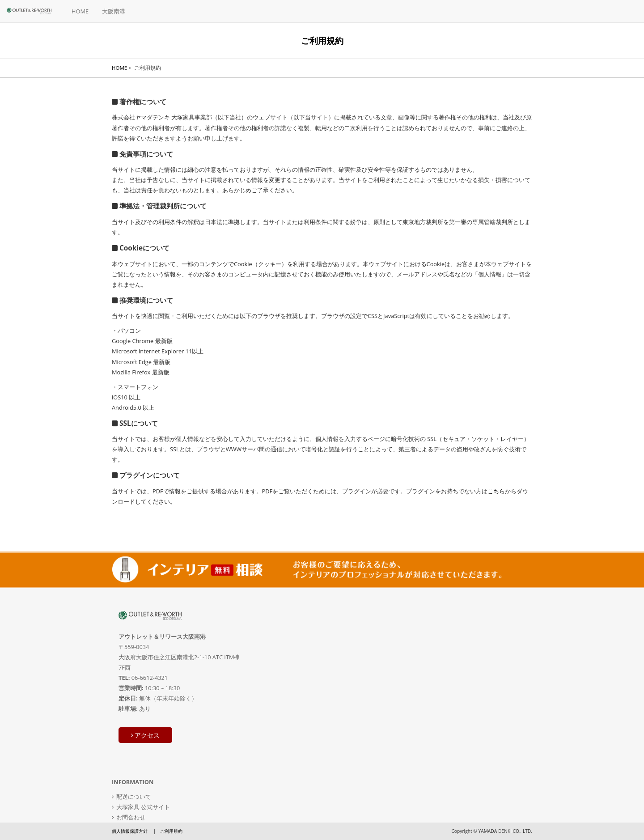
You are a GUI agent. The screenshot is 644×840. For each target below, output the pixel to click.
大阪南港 (114, 11)
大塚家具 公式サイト (143, 807)
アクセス (146, 735)
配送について (134, 797)
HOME (80, 11)
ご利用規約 (171, 831)
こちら (496, 491)
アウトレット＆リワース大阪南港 (162, 636)
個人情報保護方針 (130, 831)
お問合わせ (131, 817)
